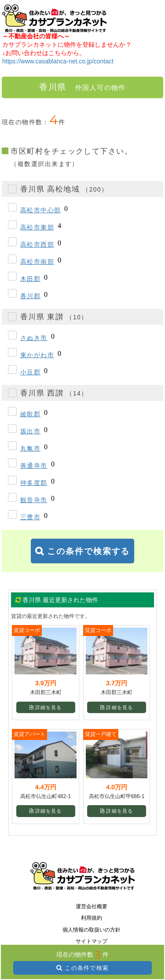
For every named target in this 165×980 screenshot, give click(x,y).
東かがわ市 (37, 355)
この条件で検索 (87, 968)
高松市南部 (37, 262)
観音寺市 (34, 500)
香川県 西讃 (54, 393)
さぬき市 (34, 338)
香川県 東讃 (54, 317)
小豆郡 (30, 372)
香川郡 (30, 296)
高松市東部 (37, 227)
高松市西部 (37, 244)
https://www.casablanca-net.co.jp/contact (58, 61)
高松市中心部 (41, 210)
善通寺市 (34, 466)
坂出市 (30, 431)
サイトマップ (92, 941)
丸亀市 (30, 448)
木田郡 (30, 279)
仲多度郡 (34, 483)
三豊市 (30, 517)
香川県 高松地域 (64, 189)
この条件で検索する (88, 551)
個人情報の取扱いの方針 (92, 930)
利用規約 (92, 918)
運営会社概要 (92, 906)
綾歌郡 (30, 414)
